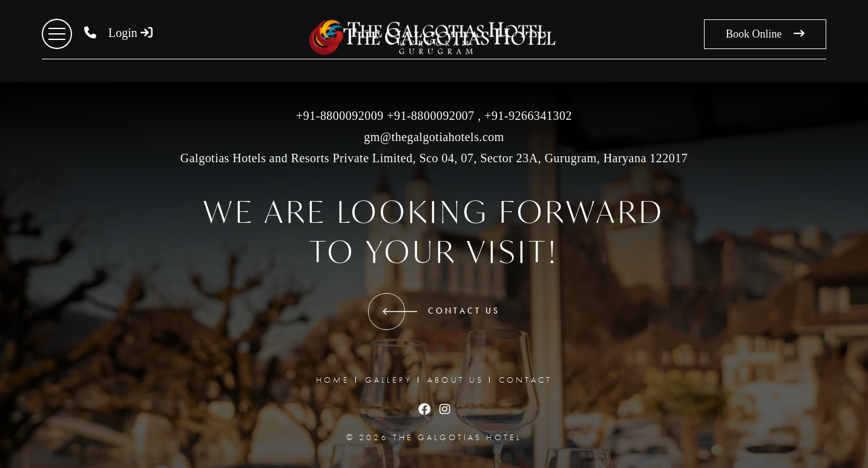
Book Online (765, 34)
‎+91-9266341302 (527, 116)
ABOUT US (455, 380)
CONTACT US (434, 311)
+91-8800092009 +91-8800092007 (385, 116)
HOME (333, 380)
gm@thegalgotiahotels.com (434, 137)
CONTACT (525, 380)
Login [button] (130, 33)
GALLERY (389, 380)
